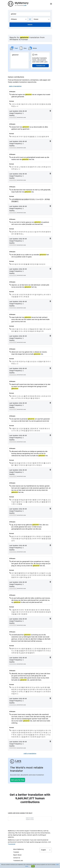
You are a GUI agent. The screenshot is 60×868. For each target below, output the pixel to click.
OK (33, 866)
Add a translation (15, 86)
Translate (16, 852)
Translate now (40, 66)
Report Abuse (17, 855)
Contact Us (17, 858)
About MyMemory (18, 849)
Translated (18, 861)
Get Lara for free (18, 780)
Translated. (12, 844)
